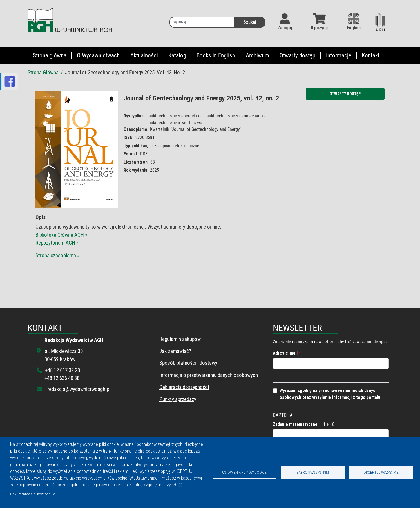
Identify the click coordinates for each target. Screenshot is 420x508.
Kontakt (371, 55)
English (354, 22)
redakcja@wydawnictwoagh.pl (79, 389)
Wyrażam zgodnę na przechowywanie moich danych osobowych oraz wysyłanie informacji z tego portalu (330, 394)
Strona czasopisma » (57, 255)
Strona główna (50, 55)
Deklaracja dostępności (184, 387)
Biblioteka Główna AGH (60, 235)
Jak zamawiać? (175, 351)
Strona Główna (43, 72)
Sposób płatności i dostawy (188, 363)
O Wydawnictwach (98, 55)
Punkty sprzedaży (178, 399)
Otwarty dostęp (297, 55)
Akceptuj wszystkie (381, 472)
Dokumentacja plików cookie (33, 494)
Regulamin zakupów (180, 339)
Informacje (339, 55)
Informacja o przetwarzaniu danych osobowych (209, 375)
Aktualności (144, 55)
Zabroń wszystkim (313, 472)
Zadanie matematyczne (295, 424)
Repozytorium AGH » (57, 243)
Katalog (177, 55)
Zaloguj (285, 28)
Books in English (216, 55)
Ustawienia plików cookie (244, 472)
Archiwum (257, 55)
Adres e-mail (285, 353)
